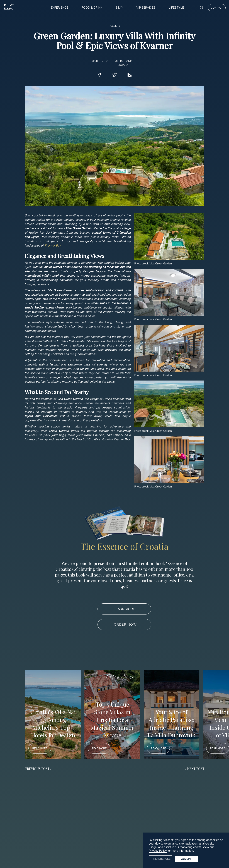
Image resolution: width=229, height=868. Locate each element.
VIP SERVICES (146, 8)
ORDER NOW (125, 624)
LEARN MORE (124, 609)
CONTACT (217, 8)
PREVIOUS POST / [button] (38, 769)
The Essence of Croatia (124, 546)
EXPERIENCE (59, 8)
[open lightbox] (169, 237)
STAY (119, 8)
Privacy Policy (158, 851)
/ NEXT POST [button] (195, 769)
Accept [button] (186, 859)
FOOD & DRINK (92, 8)
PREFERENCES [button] (161, 859)
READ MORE (40, 748)
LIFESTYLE (176, 8)
